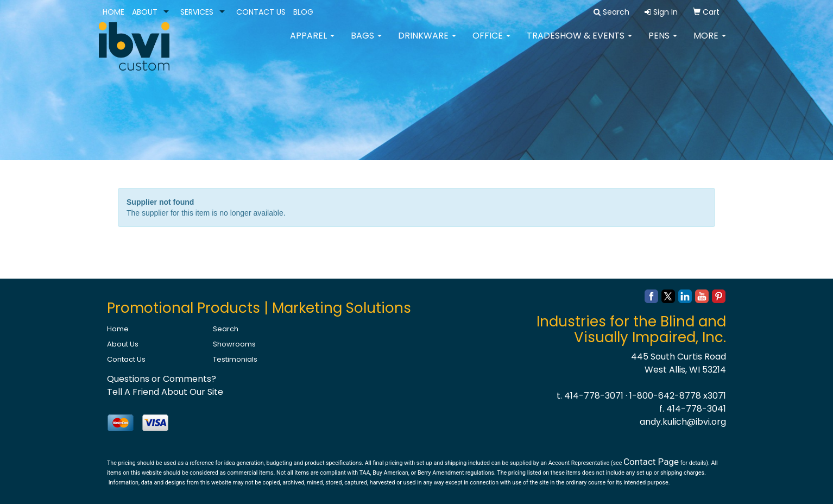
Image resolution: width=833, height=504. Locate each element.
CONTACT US (261, 12)
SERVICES (197, 12)
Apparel (312, 43)
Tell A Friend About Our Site (165, 392)
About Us (123, 344)
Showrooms (234, 344)
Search (226, 329)
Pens (663, 43)
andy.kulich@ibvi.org (683, 422)
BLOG (303, 12)
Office (491, 43)
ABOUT (145, 12)
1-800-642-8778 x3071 (678, 396)
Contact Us (126, 359)
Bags (366, 43)
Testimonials (235, 359)
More (710, 43)
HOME (113, 12)
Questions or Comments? (162, 379)
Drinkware (427, 43)
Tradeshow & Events (579, 43)
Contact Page (651, 462)
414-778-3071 (594, 396)
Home (118, 329)
